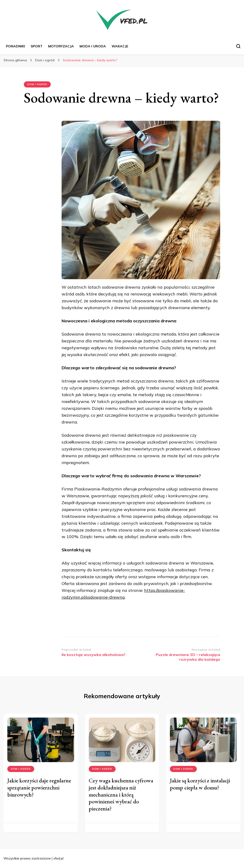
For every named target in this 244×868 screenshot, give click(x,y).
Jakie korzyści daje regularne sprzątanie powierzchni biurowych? (39, 787)
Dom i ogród (37, 84)
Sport (37, 46)
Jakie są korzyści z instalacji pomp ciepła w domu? (200, 784)
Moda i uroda (93, 46)
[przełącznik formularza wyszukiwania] (238, 46)
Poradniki (15, 46)
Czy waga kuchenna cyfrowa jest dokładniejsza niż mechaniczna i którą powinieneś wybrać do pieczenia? (121, 795)
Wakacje (120, 46)
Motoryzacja (61, 46)
